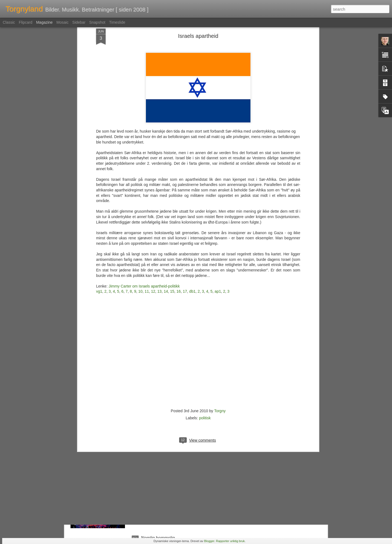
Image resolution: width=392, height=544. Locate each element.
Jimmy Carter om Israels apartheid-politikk (144, 200)
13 (160, 205)
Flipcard (26, 22)
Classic (9, 22)
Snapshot (97, 22)
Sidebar (79, 22)
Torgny (220, 325)
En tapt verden (155, 476)
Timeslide (117, 22)
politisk (205, 332)
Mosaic (62, 22)
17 (185, 205)
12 (153, 205)
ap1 (218, 205)
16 (179, 205)
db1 (192, 205)
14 (166, 205)
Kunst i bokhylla (157, 414)
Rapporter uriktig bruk (230, 541)
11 (147, 205)
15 (172, 205)
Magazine (45, 22)
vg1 (99, 205)
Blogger (209, 541)
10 (140, 205)
